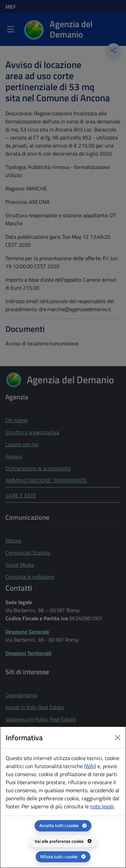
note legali (102, 806)
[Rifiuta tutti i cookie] (63, 857)
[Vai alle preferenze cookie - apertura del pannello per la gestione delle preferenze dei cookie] (63, 841)
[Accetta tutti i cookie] (63, 826)
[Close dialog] (118, 738)
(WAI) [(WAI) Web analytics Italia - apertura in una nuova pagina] (90, 766)
